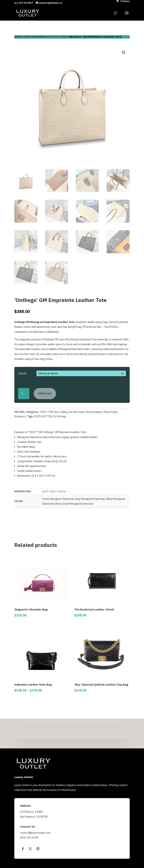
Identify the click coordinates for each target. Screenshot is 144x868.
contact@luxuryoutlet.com (35, 833)
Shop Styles (111, 412)
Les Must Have (76, 412)
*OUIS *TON (57, 37)
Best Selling (61, 412)
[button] (124, 52)
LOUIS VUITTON (43, 416)
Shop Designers (35, 37)
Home (18, 37)
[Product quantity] (24, 394)
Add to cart (45, 393)
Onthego (61, 416)
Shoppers (20, 416)
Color (22, 373)
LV (54, 416)
